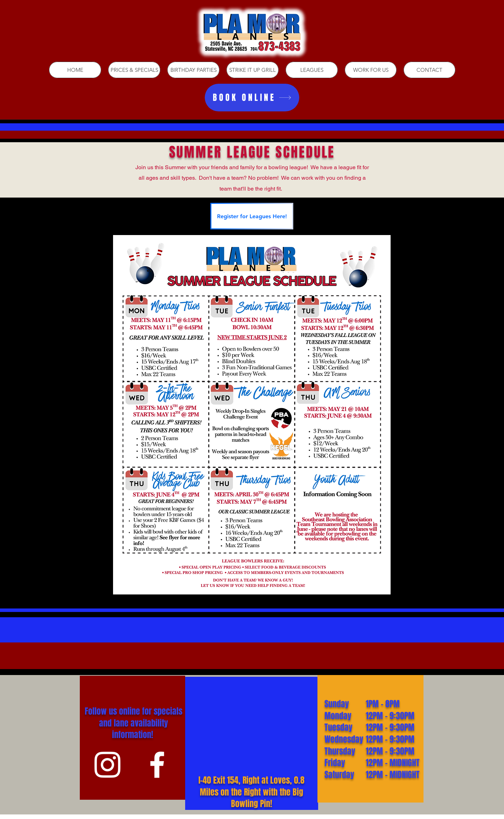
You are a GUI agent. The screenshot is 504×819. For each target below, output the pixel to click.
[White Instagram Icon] (107, 765)
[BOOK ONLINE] (252, 98)
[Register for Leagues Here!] (252, 216)
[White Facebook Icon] (157, 765)
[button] (312, 70)
